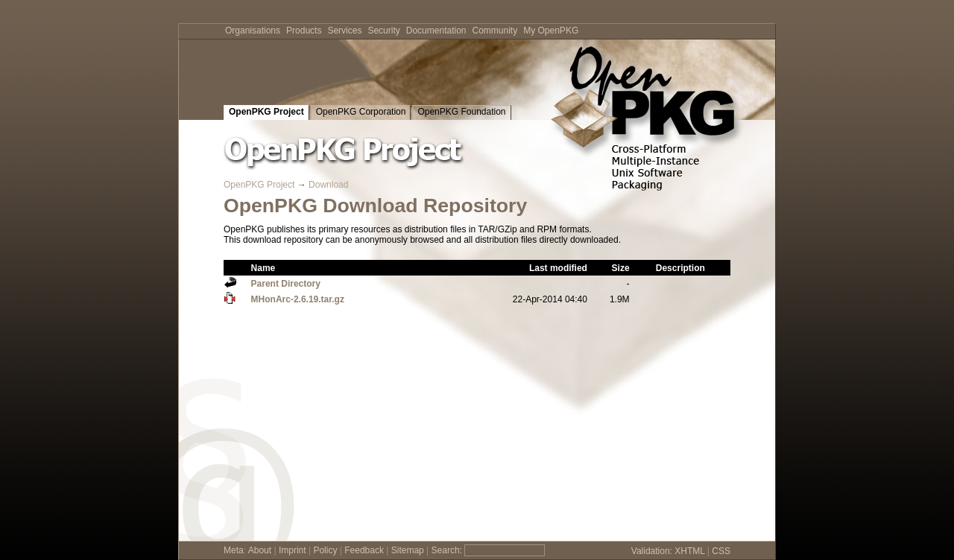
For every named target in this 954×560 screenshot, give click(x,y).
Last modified (558, 268)
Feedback (364, 550)
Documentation (436, 31)
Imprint (293, 550)
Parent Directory (286, 284)
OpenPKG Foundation (461, 112)
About (260, 550)
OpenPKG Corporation (361, 112)
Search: (447, 550)
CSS (721, 551)
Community (495, 31)
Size (621, 268)
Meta (234, 550)
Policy (325, 550)
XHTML (689, 551)
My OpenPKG (551, 31)
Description (680, 268)
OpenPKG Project (266, 112)
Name (263, 268)
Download (328, 185)
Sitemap (408, 550)
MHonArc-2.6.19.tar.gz (298, 299)
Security (383, 31)
